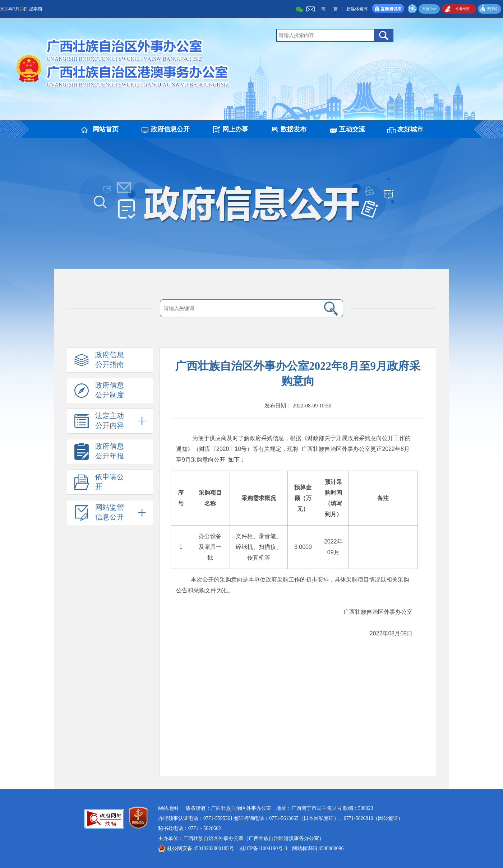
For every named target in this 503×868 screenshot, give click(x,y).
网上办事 (235, 129)
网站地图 (168, 808)
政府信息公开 (170, 129)
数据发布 (294, 129)
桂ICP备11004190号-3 (264, 848)
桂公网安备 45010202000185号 (200, 848)
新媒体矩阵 (357, 9)
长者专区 (462, 9)
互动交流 (352, 129)
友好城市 (410, 129)
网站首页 (106, 129)
